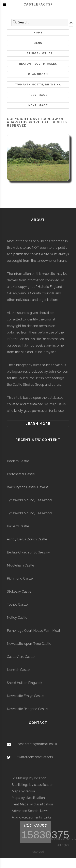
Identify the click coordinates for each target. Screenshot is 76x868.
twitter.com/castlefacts (35, 757)
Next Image (38, 105)
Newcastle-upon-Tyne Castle (29, 644)
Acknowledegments (27, 817)
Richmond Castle (20, 578)
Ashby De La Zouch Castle (27, 539)
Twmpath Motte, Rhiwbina (38, 84)
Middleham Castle (20, 565)
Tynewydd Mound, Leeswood (29, 500)
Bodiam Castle (18, 461)
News (44, 811)
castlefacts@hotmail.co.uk (37, 744)
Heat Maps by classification (32, 804)
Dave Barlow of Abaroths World (36, 121)
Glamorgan (38, 74)
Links (47, 817)
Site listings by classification (33, 785)
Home (38, 33)
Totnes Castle (17, 605)
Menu (38, 43)
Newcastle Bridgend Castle (27, 709)
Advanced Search (25, 811)
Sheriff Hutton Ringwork (25, 683)
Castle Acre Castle (21, 657)
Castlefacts (38, 4)
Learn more (38, 424)
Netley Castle (17, 618)
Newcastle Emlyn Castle (25, 696)
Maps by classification (28, 798)
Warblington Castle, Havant (27, 487)
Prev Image (38, 95)
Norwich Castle (18, 670)
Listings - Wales (38, 53)
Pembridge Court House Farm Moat (34, 631)
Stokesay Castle (19, 591)
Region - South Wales (38, 64)
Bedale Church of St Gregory (28, 552)
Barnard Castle (18, 526)
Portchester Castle (21, 474)
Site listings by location (29, 778)
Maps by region (23, 791)
